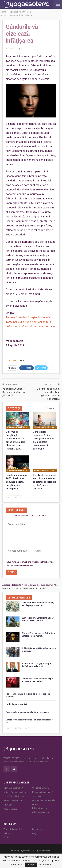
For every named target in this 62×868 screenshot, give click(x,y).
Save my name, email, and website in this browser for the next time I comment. (30, 564)
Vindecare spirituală (13, 801)
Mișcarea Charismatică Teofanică (43, 794)
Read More (45, 865)
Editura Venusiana (41, 812)
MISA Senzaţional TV (13, 788)
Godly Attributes (16, 796)
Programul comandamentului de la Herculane (27, 712)
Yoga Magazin (10, 809)
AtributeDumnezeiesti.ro (15, 792)
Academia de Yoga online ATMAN (44, 802)
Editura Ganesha (40, 808)
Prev (10, 497)
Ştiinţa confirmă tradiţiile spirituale (18, 427)
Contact (7, 837)
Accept (31, 865)
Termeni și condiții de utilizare (13, 831)
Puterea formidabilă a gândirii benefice (29, 317)
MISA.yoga (9, 805)
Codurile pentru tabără (16, 704)
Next (18, 497)
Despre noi (37, 829)
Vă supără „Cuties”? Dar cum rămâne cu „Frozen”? (14, 392)
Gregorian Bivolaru (41, 788)
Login (35, 833)
